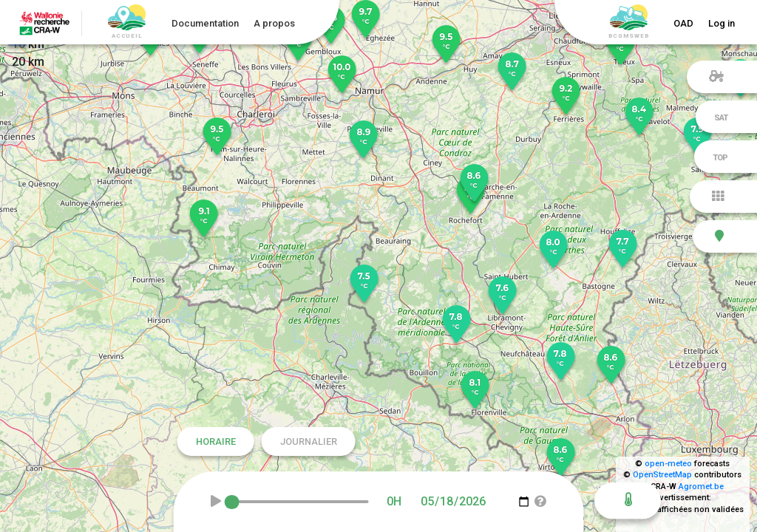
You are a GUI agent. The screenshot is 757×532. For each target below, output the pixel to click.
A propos (274, 23)
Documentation (205, 23)
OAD (683, 23)
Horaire (216, 441)
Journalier (309, 441)
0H (394, 501)
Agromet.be (701, 487)
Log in (722, 23)
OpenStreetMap (662, 475)
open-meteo (668, 464)
